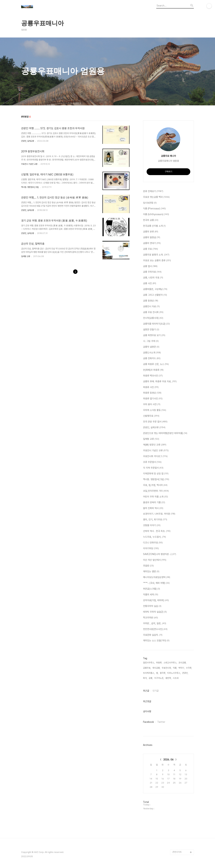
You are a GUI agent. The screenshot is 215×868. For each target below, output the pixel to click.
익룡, (175, 668)
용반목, (168, 678)
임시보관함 (150, 203)
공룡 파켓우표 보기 (154, 335)
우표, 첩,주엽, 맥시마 (155, 485)
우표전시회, (167, 668)
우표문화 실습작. (153, 635)
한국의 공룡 (151, 220)
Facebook (148, 722)
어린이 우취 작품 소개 (155, 497)
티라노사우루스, (174, 673)
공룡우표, (147, 668)
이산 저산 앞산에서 (155, 560)
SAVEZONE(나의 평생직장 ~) (160, 554)
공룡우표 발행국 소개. (156, 255)
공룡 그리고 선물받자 (155, 295)
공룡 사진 (150, 284)
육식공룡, (156, 668)
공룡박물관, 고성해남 (155, 289)
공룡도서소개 (152, 353)
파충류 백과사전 (153, 376)
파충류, (159, 663)
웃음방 (148, 566)
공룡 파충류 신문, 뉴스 (156, 364)
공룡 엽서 (150, 266)
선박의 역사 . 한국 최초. (157, 531)
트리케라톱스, (149, 673)
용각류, (163, 673)
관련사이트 (177, 852)
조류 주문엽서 (152, 462)
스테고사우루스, (170, 663)
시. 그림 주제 (151, 341)
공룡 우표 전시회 (153, 312)
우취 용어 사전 (152, 404)
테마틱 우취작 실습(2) (155, 612)
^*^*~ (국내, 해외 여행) (156, 583)
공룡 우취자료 (152, 272)
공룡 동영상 (151, 301)
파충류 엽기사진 (153, 399)
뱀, (157, 673)
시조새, (176, 678)
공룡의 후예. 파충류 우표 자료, (160, 382)
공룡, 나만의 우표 (153, 278)
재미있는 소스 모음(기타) (156, 641)
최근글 (146, 691)
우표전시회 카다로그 (155, 456)
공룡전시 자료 (151, 307)
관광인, (185, 673)
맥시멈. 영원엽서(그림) (30, 187)
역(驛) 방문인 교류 (155, 445)
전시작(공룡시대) (153, 318)
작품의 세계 (151, 595)
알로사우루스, (149, 663)
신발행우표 (151, 416)
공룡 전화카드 (152, 358)
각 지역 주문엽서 (153, 468)
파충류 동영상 (152, 393)
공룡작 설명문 (151, 347)
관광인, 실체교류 (28, 141)
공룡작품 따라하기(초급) (156, 324)
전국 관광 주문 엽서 (155, 422)
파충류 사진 (151, 387)
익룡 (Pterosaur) (154, 209)
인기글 (156, 691)
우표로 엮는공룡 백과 (156, 197)
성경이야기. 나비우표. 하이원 (159, 514)
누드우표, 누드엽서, (154, 537)
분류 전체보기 (153, 191)
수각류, (189, 668)
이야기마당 (151, 549)
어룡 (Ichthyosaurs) (156, 214)
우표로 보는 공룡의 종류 (157, 261)
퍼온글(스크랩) (152, 589)
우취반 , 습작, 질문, (155, 624)
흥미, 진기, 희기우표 (155, 520)
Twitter (161, 722)
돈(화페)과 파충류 (153, 370)
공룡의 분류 (151, 232)
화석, (145, 678)
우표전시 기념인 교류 (29, 164)
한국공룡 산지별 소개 (154, 226)
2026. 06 (168, 760)
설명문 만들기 (151, 330)
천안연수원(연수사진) (155, 629)
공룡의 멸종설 (152, 238)
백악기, (181, 668)
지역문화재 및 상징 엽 (156, 474)
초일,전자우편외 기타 (156, 491)
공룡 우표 (150, 249)
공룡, (151, 678)
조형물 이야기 (152, 525)
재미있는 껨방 (151, 572)
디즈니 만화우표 (153, 543)
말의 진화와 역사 (153, 508)
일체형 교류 (26, 256)
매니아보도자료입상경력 (157, 577)
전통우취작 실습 (152, 606)
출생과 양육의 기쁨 (154, 503)
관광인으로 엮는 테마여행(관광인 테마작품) (165, 433)
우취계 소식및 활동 (155, 410)
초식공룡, (182, 663)
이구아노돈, (159, 678)
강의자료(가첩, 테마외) (156, 600)
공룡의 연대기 (152, 243)
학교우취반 (150, 618)
